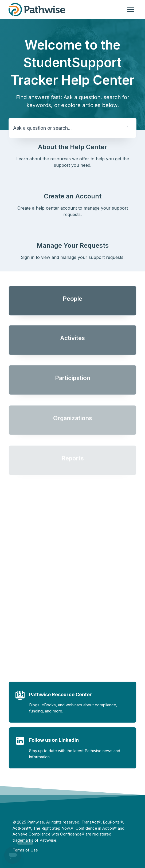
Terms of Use (25, 850)
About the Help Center (72, 147)
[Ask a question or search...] (72, 128)
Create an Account (73, 196)
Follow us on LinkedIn (54, 740)
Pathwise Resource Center (60, 694)
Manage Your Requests (73, 245)
